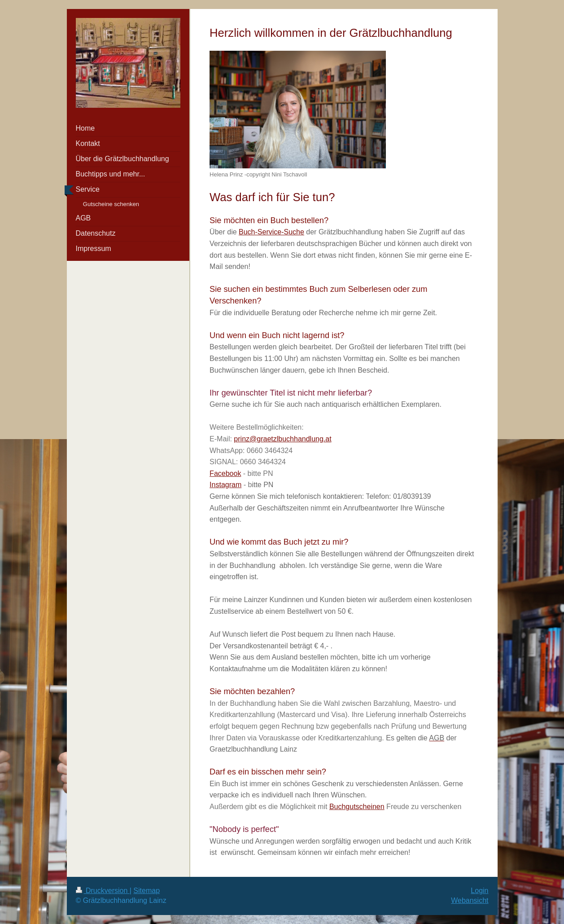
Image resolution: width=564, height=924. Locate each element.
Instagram (225, 485)
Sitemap (146, 891)
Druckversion (103, 891)
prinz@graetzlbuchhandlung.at (282, 439)
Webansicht (470, 900)
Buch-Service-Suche (271, 232)
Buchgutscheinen (357, 807)
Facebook (225, 473)
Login (479, 891)
